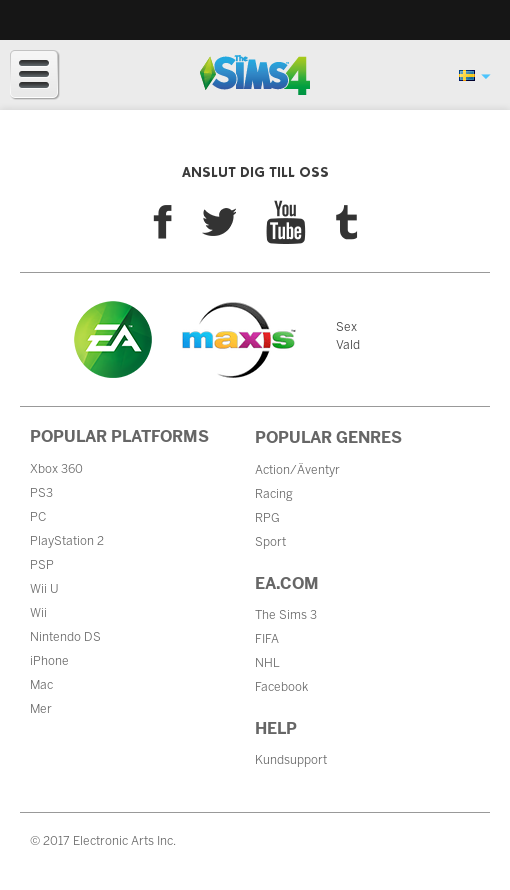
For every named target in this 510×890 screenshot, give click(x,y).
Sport (270, 542)
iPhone (49, 661)
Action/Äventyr (297, 470)
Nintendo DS (65, 637)
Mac (41, 685)
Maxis (239, 340)
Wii (38, 613)
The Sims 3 (286, 615)
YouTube (286, 222)
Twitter (219, 222)
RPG (267, 518)
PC (38, 517)
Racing (274, 494)
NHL (267, 663)
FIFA (267, 639)
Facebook (162, 222)
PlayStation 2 (67, 541)
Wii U (44, 589)
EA (113, 339)
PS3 (41, 493)
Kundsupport (291, 760)
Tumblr (347, 222)
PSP (42, 565)
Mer (41, 709)
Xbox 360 (56, 469)
